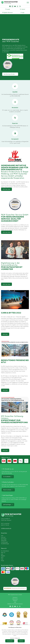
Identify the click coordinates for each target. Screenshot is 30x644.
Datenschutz (15, 599)
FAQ (2, 559)
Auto (2, 536)
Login (22, 12)
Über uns (3, 553)
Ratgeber (3, 556)
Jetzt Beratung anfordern (10, 74)
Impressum (15, 597)
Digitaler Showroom (7, 12)
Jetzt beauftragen (8, 505)
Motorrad (3, 537)
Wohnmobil (4, 540)
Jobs (2, 554)
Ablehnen (21, 641)
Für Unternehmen (5, 551)
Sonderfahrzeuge (5, 544)
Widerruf (15, 601)
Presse (2, 561)
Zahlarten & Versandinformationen (15, 604)
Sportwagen (4, 539)
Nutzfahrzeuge (4, 542)
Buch (2, 557)
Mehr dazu (5, 334)
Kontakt (8, 9)
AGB (15, 602)
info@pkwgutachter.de (6, 528)
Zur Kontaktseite (8, 477)
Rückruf (22, 9)
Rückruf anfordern (8, 490)
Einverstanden (10, 641)
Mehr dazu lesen (6, 189)
